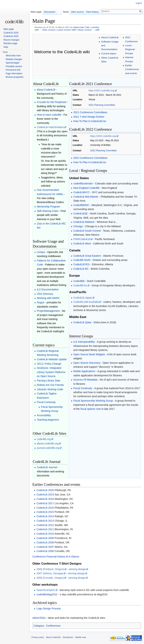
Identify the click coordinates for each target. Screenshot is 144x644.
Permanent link (13, 70)
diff (37, 30)
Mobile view (81, 637)
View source (77, 12)
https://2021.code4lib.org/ (101, 91)
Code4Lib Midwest (84, 222)
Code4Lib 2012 (45, 525)
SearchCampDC (46, 590)
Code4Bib (79, 281)
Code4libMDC (81, 205)
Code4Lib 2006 (45, 551)
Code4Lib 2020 (45, 490)
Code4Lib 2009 (45, 538)
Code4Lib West (82, 244)
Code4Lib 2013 (45, 521)
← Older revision (47, 30)
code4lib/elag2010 (47, 594)
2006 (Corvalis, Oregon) (50, 578)
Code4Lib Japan (83, 298)
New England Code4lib (86, 188)
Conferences (53, 626)
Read (66, 12)
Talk (87, 27)
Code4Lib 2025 (11, 36)
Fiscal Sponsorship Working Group (93, 401)
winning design (77, 569)
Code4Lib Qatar (82, 322)
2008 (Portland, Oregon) (50, 569)
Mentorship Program (48, 207)
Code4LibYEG (82, 264)
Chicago (78, 226)
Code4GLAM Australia (86, 302)
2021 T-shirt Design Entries (89, 117)
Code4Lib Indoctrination (50, 127)
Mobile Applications (84, 371)
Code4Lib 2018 (45, 499)
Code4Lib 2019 (45, 495)
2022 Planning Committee (103, 151)
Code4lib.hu (80, 285)
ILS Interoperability (84, 342)
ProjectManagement (48, 311)
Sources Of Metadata (85, 380)
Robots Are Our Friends (50, 385)
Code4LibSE (81, 214)
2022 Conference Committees (90, 158)
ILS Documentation (48, 289)
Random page (10, 43)
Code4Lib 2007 (45, 547)
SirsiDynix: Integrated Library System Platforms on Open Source (51, 372)
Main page (36, 12)
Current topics (109, 54)
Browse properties (15, 77)
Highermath (79, 27)
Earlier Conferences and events (132, 69)
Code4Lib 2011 (45, 529)
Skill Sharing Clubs (48, 211)
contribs (95, 27)
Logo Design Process (49, 609)
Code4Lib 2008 (45, 542)
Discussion (50, 12)
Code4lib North (82, 260)
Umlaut (41, 252)
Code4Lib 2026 (11, 33)
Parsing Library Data (48, 381)
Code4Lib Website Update (52, 359)
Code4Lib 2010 (45, 534)
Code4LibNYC (82, 192)
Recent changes (11, 40)
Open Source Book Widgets (89, 354)
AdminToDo (39, 618)
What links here (13, 56)
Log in (139, 3)
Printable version (14, 66)
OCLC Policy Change (49, 364)
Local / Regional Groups (130, 49)
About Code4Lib (110, 37)
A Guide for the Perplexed (51, 102)
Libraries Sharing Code (50, 389)
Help (6, 47)
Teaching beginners (48, 420)
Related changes (14, 59)
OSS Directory (45, 294)
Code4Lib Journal (47, 467)
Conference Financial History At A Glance (56, 557)
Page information (14, 74)
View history (92, 12)
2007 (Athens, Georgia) (50, 573)
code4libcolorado (83, 184)
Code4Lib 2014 (45, 516)
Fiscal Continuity (46, 402)
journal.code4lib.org (48, 448)
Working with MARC (48, 298)
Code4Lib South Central (87, 231)
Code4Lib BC (81, 269)
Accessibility (44, 415)
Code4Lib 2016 (45, 508)
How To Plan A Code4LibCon (90, 121)
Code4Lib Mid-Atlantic (86, 197)
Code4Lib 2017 (45, 503)
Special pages (13, 63)
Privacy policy (38, 637)
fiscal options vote (91, 409)
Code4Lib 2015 (45, 512)
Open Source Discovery (87, 363)
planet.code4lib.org (48, 443)
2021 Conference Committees (90, 112)
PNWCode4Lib (82, 239)
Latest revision (64, 30)
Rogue (41, 302)
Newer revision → (86, 30)
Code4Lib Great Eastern (87, 256)
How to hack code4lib (49, 115)
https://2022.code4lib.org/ (103, 136)
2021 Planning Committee (102, 105)
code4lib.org (44, 439)
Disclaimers (68, 637)
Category (39, 626)
